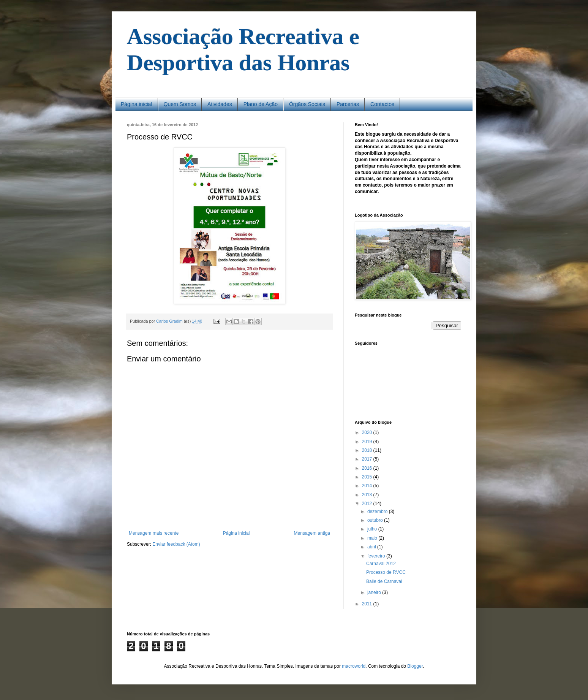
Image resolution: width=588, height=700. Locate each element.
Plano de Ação (261, 104)
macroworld (354, 666)
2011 (368, 604)
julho (373, 529)
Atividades (220, 104)
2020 (368, 432)
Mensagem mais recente (154, 533)
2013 (368, 495)
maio (373, 538)
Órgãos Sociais (307, 104)
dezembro (378, 512)
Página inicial (137, 104)
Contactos (382, 104)
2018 (368, 450)
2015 (368, 477)
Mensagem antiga (312, 533)
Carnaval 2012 (381, 564)
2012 (368, 504)
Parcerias (348, 104)
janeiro (375, 592)
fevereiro (377, 556)
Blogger (415, 666)
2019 (368, 442)
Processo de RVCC (386, 572)
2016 (368, 468)
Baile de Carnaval (384, 581)
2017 (368, 459)
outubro (376, 520)
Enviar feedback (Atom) (176, 544)
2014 (368, 486)
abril (372, 547)
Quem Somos (180, 104)
